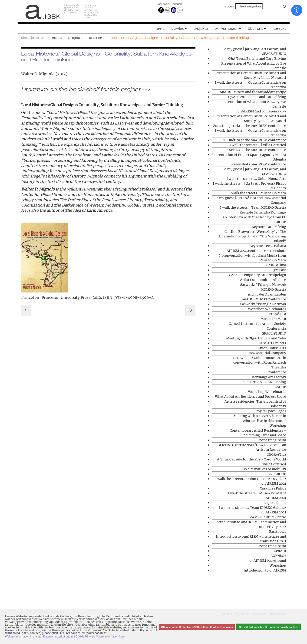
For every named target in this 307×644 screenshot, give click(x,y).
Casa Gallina (276, 265)
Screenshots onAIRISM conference (258, 164)
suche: (230, 7)
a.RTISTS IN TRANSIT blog (264, 382)
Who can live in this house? (264, 421)
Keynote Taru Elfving (269, 227)
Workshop (278, 426)
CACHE (280, 387)
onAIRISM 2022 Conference (264, 299)
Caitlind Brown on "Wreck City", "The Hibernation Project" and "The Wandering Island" (252, 236)
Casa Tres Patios (273, 488)
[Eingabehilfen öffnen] (297, 10)
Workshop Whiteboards (267, 309)
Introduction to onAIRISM (265, 570)
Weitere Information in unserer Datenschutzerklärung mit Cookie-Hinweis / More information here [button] (65, 637)
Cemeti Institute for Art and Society (257, 324)
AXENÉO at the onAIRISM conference (256, 150)
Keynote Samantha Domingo (263, 212)
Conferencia (276, 329)
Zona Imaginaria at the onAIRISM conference (250, 126)
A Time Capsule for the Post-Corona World (252, 459)
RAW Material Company (267, 353)
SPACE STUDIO (274, 333)
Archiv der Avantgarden (267, 294)
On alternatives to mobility (264, 469)
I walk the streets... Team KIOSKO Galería (253, 207)
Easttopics (278, 532)
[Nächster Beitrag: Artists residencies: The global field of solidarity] (190, 310)
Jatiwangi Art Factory (269, 377)
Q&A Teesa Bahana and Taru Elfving (257, 59)
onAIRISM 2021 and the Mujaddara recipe (253, 92)
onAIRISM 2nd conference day (262, 111)
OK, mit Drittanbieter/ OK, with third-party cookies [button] (269, 627)
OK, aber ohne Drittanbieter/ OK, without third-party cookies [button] (197, 627)
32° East (280, 270)
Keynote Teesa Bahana (268, 246)
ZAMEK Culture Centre (268, 517)
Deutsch (164, 4)
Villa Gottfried (274, 464)
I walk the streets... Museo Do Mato (258, 193)
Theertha (279, 367)
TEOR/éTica (276, 314)
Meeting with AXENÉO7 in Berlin (260, 416)
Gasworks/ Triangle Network (263, 285)
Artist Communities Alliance (263, 280)
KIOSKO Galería (274, 289)
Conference (277, 372)
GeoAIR (280, 551)
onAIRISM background (268, 561)
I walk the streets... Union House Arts (256, 179)
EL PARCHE (277, 474)
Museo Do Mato (273, 319)
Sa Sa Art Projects (272, 343)
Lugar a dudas (275, 503)
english (177, 4)
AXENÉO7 (278, 556)
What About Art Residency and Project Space (251, 397)
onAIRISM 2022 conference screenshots (254, 251)
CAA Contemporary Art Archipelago (257, 275)
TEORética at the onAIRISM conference (255, 140)
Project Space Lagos (270, 411)
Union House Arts (272, 348)
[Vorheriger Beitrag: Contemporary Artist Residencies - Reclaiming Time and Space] (26, 310)
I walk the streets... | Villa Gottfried (258, 145)
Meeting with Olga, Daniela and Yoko (256, 338)
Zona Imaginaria (273, 440)
